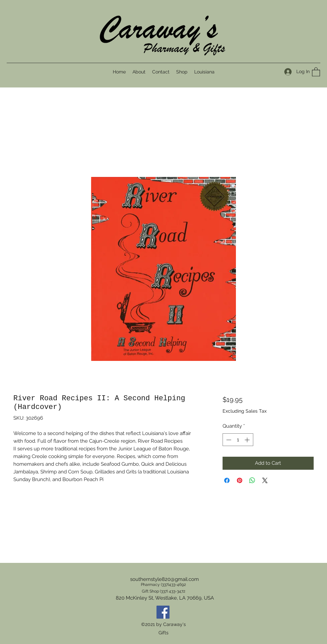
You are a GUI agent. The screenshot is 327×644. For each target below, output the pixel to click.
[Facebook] (163, 612)
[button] (316, 72)
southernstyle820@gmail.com (165, 579)
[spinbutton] (238, 440)
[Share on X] (265, 480)
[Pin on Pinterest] (240, 480)
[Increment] (248, 440)
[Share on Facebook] (227, 480)
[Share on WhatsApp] (252, 480)
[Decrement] (228, 440)
